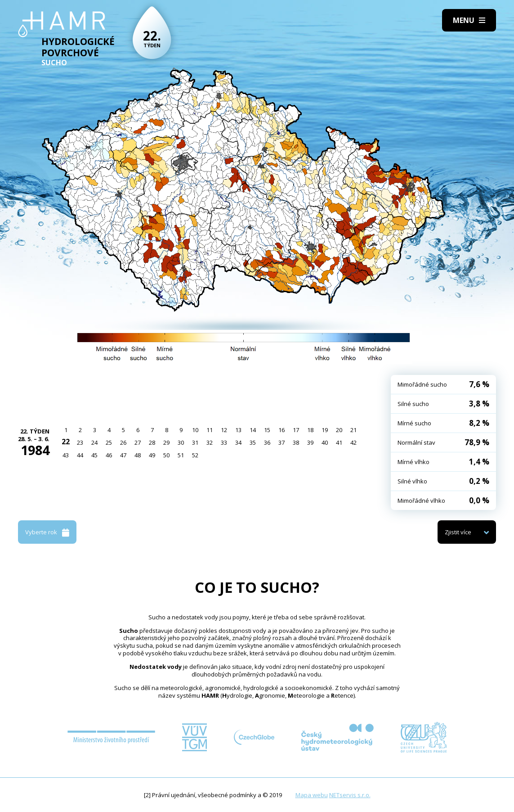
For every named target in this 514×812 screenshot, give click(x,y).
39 (310, 442)
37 (282, 442)
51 (181, 455)
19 (325, 430)
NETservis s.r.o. (350, 795)
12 (224, 430)
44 (80, 455)
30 (181, 442)
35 (253, 442)
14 (253, 430)
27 (138, 442)
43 (66, 455)
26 (123, 442)
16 (282, 430)
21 (353, 430)
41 (339, 442)
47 (123, 455)
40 (325, 442)
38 (296, 442)
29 (166, 442)
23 (80, 442)
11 (210, 430)
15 (267, 430)
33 (224, 442)
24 (94, 442)
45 (94, 455)
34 (238, 442)
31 (195, 442)
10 (195, 430)
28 (152, 442)
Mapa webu (312, 795)
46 (109, 455)
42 (353, 442)
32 (210, 442)
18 (310, 430)
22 (66, 442)
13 (238, 430)
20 (339, 430)
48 (138, 455)
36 (267, 442)
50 (166, 455)
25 (109, 442)
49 (152, 455)
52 (195, 455)
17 (296, 430)
